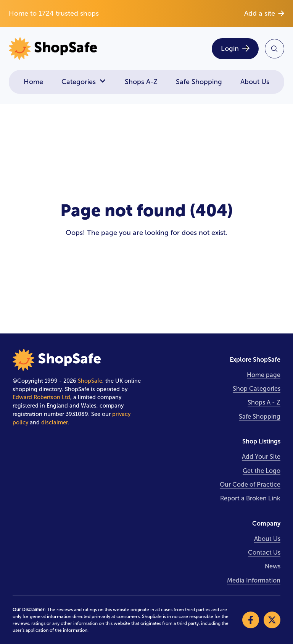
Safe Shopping (199, 82)
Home (33, 82)
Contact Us (264, 553)
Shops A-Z (141, 82)
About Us (255, 82)
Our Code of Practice (250, 485)
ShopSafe (90, 381)
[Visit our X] (272, 620)
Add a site (264, 13)
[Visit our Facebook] (251, 620)
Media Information (254, 580)
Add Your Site (261, 457)
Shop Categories (257, 389)
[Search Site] (274, 49)
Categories (84, 82)
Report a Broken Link (250, 498)
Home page (264, 375)
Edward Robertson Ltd (41, 397)
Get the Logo (262, 471)
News (273, 566)
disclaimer (54, 422)
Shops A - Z (264, 402)
